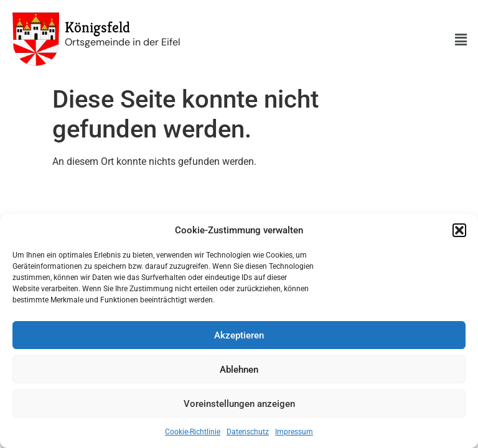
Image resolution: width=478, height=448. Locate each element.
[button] (459, 230)
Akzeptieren (239, 335)
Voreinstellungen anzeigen (239, 404)
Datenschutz (248, 432)
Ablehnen (239, 370)
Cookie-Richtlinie (193, 432)
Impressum (294, 432)
